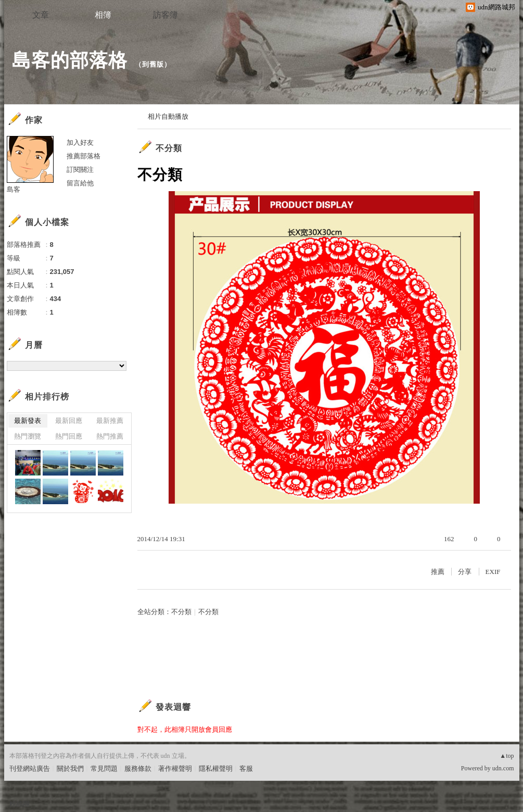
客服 (246, 769)
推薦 (438, 572)
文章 (41, 15)
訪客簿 (165, 15)
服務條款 (138, 769)
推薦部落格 (84, 156)
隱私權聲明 (216, 769)
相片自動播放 (168, 116)
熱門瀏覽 (28, 436)
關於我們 (70, 769)
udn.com (503, 768)
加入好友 (80, 142)
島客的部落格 (70, 60)
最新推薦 (110, 421)
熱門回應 (69, 436)
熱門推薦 (110, 436)
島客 (14, 189)
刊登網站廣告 (30, 769)
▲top (507, 756)
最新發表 (28, 421)
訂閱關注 (80, 170)
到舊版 (153, 64)
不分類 (169, 148)
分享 (465, 572)
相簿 (103, 15)
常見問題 (104, 769)
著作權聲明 (175, 769)
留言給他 (80, 183)
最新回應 (69, 421)
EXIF (493, 572)
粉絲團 (20, 804)
